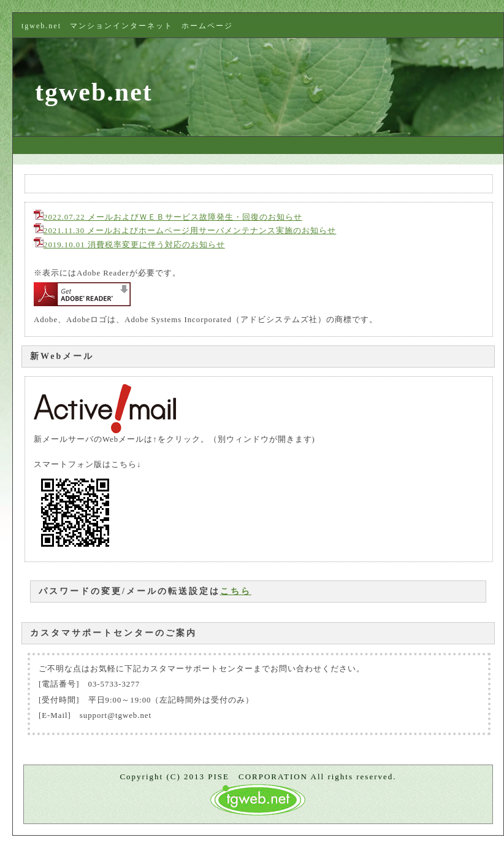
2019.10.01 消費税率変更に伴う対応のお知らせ (129, 245)
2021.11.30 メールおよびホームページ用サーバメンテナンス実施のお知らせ (185, 231)
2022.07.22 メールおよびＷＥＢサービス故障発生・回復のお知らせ (168, 217)
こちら (236, 591)
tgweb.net (94, 92)
